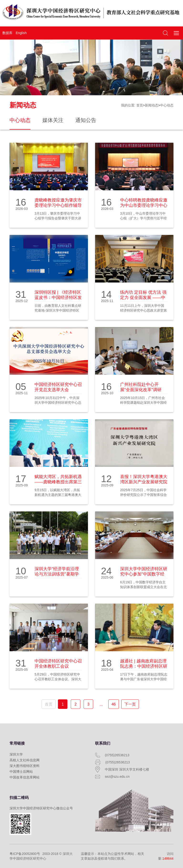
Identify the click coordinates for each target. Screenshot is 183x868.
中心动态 (167, 105)
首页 (140, 105)
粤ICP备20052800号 (25, 854)
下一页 (130, 704)
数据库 (7, 33)
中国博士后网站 (21, 772)
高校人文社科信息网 (25, 760)
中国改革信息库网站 (25, 777)
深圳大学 (16, 754)
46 (114, 704)
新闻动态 (152, 105)
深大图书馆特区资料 (25, 766)
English (21, 33)
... (101, 704)
